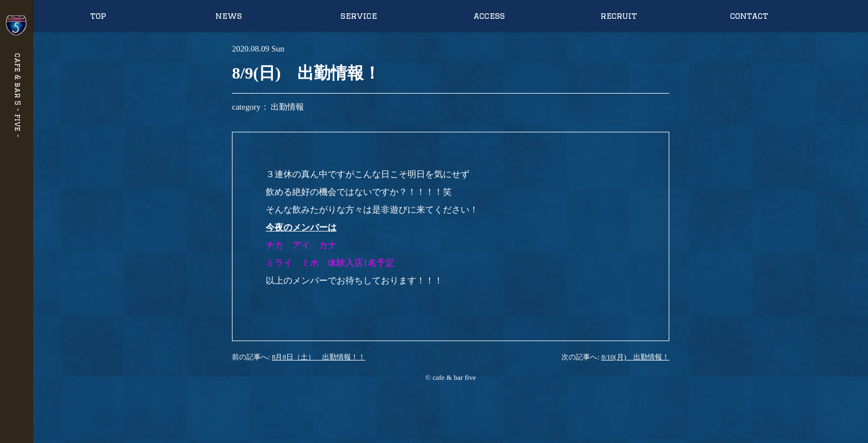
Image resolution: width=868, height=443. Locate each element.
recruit (619, 16)
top (98, 16)
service (359, 16)
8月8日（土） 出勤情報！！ (319, 357)
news (229, 16)
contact (749, 16)
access (489, 16)
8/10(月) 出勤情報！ (635, 357)
